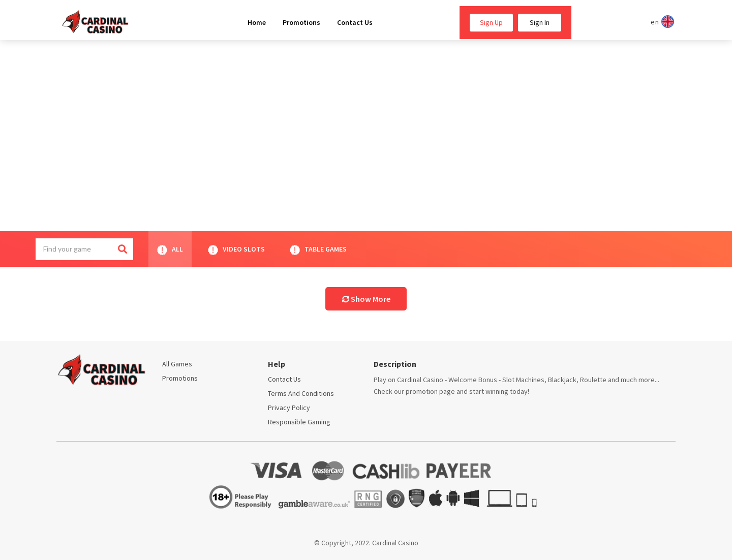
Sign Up (491, 22)
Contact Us (284, 379)
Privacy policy (289, 408)
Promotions (180, 378)
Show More (366, 299)
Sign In (540, 22)
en (661, 22)
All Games (177, 364)
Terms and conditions (301, 393)
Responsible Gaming (299, 422)
